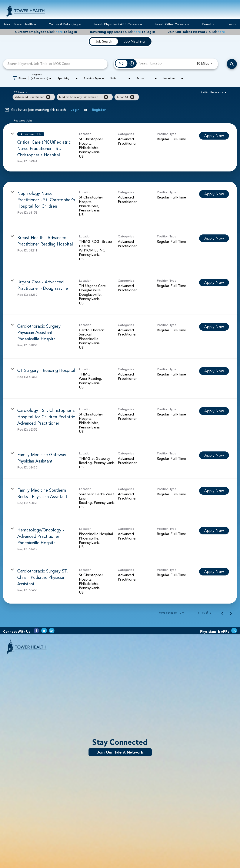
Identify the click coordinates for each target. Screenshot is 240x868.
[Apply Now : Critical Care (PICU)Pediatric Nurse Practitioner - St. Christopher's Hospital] (214, 136)
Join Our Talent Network (120, 752)
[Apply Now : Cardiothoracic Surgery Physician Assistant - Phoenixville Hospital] (214, 327)
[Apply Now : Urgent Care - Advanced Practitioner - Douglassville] (214, 283)
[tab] (104, 41)
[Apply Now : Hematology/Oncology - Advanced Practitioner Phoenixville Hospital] (214, 531)
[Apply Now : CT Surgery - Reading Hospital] (214, 371)
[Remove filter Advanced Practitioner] (48, 97)
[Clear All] (132, 97)
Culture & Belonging (65, 24)
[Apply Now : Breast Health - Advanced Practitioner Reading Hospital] (214, 238)
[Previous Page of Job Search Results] (222, 613)
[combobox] (55, 64)
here (59, 32)
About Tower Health (20, 24)
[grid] (111, 97)
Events (231, 24)
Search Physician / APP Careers (118, 24)
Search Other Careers (172, 24)
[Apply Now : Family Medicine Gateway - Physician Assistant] (214, 455)
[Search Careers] (232, 64)
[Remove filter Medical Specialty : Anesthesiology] (106, 97)
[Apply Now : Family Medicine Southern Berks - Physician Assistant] (214, 491)
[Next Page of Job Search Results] (231, 613)
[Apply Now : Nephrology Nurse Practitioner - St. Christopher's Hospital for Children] (214, 194)
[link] (120, 147)
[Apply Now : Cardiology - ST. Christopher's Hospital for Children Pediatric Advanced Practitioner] (214, 411)
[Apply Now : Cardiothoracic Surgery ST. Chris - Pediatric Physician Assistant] (214, 572)
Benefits (208, 24)
